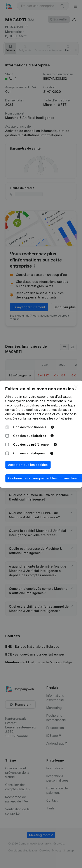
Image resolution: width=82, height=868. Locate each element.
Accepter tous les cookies (28, 465)
